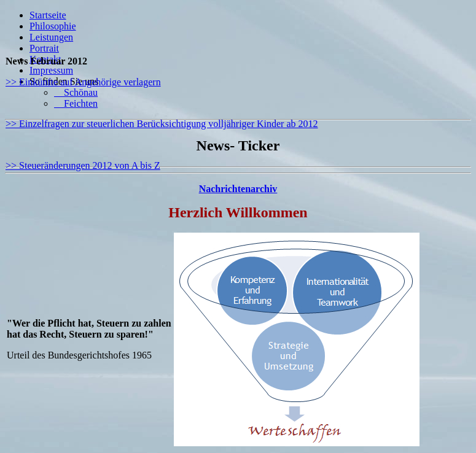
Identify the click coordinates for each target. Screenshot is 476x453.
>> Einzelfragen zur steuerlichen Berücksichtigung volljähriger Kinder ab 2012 (162, 124)
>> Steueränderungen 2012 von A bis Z (83, 165)
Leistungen (51, 37)
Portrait (44, 48)
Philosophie (53, 26)
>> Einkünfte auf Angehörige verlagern (83, 82)
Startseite (48, 15)
